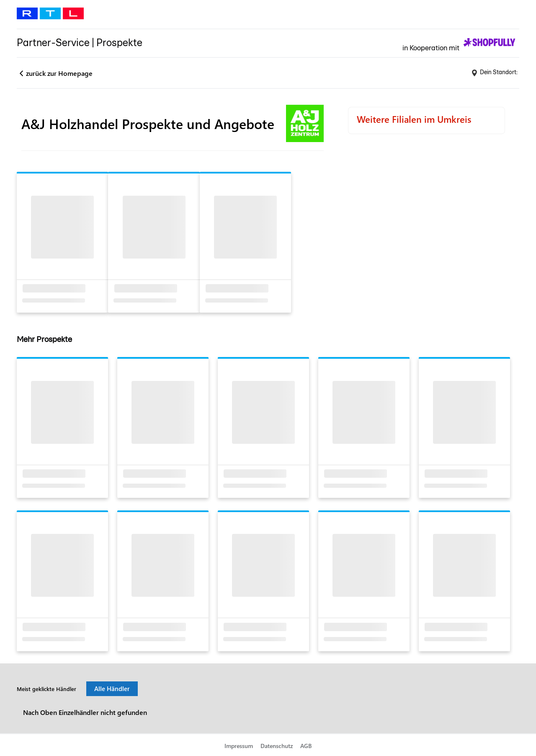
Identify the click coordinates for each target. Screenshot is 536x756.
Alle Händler (112, 689)
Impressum (239, 746)
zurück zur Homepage (59, 73)
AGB (306, 746)
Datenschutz (277, 746)
